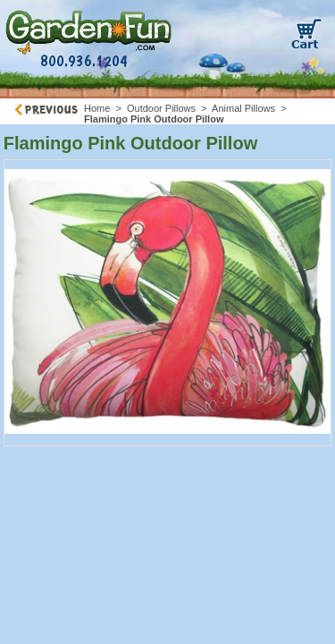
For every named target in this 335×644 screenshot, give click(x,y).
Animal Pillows (243, 108)
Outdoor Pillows (161, 108)
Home (97, 108)
